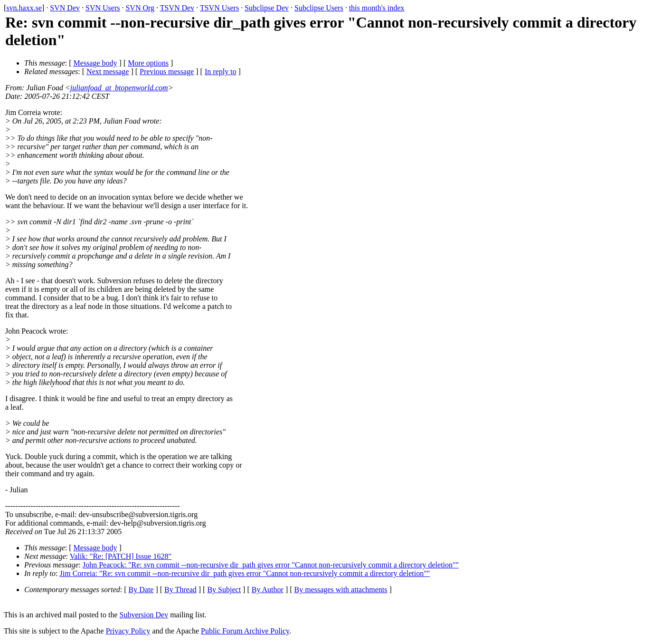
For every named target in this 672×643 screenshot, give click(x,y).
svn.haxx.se (24, 8)
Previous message (167, 72)
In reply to (221, 72)
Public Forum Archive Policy (245, 631)
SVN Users (103, 8)
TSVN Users (219, 8)
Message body (95, 63)
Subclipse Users (319, 8)
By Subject (224, 590)
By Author (268, 590)
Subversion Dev (144, 615)
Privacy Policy (128, 631)
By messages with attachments (341, 590)
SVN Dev (65, 8)
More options (148, 63)
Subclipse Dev (267, 8)
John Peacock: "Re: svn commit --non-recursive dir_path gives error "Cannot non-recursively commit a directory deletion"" (271, 565)
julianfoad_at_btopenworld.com (119, 88)
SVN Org (140, 8)
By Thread (180, 590)
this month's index (377, 8)
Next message (108, 72)
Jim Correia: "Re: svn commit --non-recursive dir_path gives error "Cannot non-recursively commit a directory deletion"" (245, 573)
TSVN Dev (177, 8)
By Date (141, 590)
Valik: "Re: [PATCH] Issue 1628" (121, 556)
